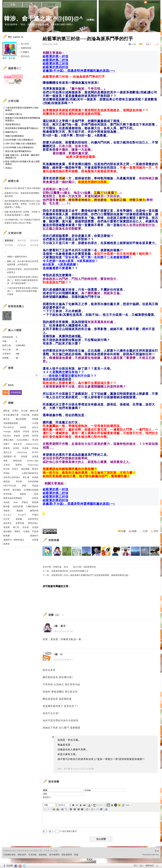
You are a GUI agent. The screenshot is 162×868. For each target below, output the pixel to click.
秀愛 (24, 486)
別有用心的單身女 (12, 477)
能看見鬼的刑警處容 (13, 498)
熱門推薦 (34, 245)
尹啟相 (35, 531)
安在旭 (26, 527)
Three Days (33, 465)
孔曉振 (26, 531)
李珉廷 (6, 473)
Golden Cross (32, 444)
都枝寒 (23, 494)
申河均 (35, 452)
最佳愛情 (8, 531)
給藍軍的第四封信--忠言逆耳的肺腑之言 (70, 571)
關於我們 (22, 855)
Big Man (7, 436)
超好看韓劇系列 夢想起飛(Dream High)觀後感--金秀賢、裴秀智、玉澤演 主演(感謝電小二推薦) (23, 204)
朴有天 (15, 469)
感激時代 (34, 536)
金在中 (35, 427)
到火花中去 (9, 427)
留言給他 (25, 56)
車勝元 (17, 531)
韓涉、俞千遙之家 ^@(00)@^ (43, 18)
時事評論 (57, 567)
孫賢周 (17, 432)
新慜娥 (35, 502)
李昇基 (35, 436)
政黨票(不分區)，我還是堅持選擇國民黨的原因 (22, 195)
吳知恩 (6, 502)
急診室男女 (33, 519)
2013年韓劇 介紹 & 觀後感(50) (19, 147)
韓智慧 (6, 490)
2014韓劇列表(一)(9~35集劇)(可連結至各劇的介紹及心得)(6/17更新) (22, 221)
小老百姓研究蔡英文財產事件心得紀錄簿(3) (22, 109)
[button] (50, 805)
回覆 (123, 531)
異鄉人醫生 (9, 440)
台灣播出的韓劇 (31, 490)
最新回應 (22, 240)
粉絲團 (10, 866)
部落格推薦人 (16, 306)
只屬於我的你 (32, 506)
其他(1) (9, 168)
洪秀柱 (15, 411)
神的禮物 (25, 469)
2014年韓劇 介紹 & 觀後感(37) (19, 140)
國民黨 (6, 411)
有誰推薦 (54, 540)
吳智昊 (35, 498)
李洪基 (19, 481)
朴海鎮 (35, 477)
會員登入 (47, 797)
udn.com (155, 855)
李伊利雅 (8, 494)
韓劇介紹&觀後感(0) (15, 136)
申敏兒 (25, 502)
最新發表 (9, 240)
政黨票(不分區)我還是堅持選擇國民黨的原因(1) (23, 119)
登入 (136, 866)
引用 (145, 531)
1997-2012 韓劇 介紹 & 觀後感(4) (21, 144)
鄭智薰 (6, 506)
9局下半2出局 (10, 486)
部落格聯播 (16, 392)
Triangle (7, 432)
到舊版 (91, 20)
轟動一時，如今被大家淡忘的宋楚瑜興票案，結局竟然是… (23, 263)
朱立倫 (24, 411)
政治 (66, 567)
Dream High (33, 461)
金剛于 (6, 444)
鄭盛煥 (20, 511)
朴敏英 (17, 436)
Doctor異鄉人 (23, 440)
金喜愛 (35, 457)
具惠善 (26, 448)
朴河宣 (6, 469)
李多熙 (26, 432)
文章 (13, 5)
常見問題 (32, 855)
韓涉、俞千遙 (64, 769)
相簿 (32, 5)
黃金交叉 (18, 444)
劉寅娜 (6, 536)
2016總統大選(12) (14, 114)
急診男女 (8, 523)
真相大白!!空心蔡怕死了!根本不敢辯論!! (23, 188)
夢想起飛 (17, 461)
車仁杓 (16, 527)
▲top (157, 851)
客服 (76, 855)
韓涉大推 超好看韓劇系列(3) (18, 151)
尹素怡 (35, 515)
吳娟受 (23, 427)
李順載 (35, 419)
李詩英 (35, 440)
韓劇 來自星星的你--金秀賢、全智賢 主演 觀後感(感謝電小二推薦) (22, 213)
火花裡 (35, 423)
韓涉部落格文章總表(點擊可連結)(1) (22, 128)
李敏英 (6, 511)
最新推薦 (34, 240)
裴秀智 (19, 465)
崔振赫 (19, 519)
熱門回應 (22, 245)
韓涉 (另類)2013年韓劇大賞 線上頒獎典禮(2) (22, 163)
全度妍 (35, 527)
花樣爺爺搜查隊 (11, 423)
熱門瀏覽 (9, 245)
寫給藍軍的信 (90, 567)
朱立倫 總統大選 (11, 415)
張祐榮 (24, 457)
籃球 (36, 494)
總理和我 (34, 511)
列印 (156, 531)
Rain (16, 502)
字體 (46, 805)
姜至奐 (35, 432)
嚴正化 (6, 419)
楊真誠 (6, 481)
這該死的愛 (18, 506)
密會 (5, 461)
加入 (142, 866)
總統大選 (34, 411)
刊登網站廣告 (9, 855)
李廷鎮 (35, 486)
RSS (6, 392)
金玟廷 (16, 448)
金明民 (26, 436)
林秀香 (6, 544)
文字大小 (62, 805)
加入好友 (25, 44)
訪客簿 (51, 5)
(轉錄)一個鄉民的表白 (17, 257)
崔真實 (6, 527)
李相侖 (35, 448)
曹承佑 (35, 469)
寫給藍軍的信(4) (13, 124)
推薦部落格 (26, 48)
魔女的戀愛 (21, 419)
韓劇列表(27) (11, 132)
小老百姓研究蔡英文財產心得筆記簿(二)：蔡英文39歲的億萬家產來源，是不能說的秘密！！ (23, 280)
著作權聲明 (54, 855)
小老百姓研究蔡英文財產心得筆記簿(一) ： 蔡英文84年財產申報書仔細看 (23, 291)
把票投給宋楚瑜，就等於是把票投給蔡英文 (23, 271)
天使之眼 (25, 415)
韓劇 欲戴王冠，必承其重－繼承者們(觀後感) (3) (22, 156)
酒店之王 (8, 452)
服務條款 (43, 855)
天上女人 (8, 515)
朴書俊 (35, 415)
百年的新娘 (33, 481)
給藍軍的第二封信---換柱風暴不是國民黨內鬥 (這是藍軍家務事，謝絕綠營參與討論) (90, 575)
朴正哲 (6, 519)
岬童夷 (6, 448)
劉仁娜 (26, 477)
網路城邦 (150, 866)
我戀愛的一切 (10, 457)
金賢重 (35, 540)
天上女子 (22, 515)
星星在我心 (33, 523)
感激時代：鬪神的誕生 (14, 540)
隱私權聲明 (67, 855)
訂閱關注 (25, 52)
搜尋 (36, 375)
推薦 (134, 531)
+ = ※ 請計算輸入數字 (60, 831)
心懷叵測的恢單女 (30, 473)
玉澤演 (6, 465)
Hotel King (22, 452)
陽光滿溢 (17, 490)
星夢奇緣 (20, 523)
